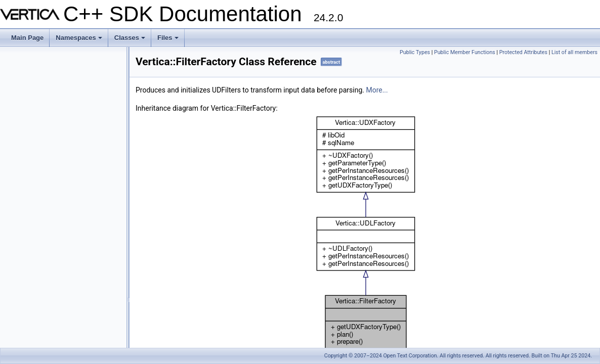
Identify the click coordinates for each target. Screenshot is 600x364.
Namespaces (80, 40)
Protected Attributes (523, 52)
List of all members (574, 52)
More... (377, 90)
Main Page (27, 38)
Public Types (415, 52)
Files (169, 40)
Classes (131, 40)
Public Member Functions (465, 52)
